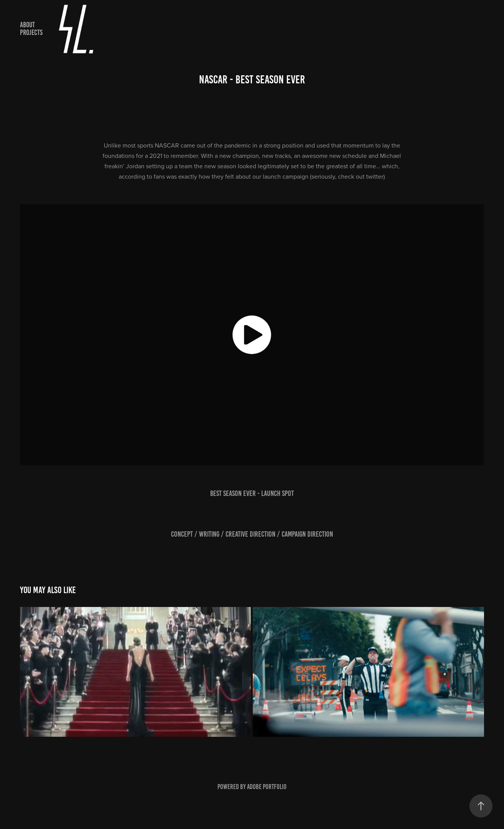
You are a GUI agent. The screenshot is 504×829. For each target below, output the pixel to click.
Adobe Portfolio (267, 787)
